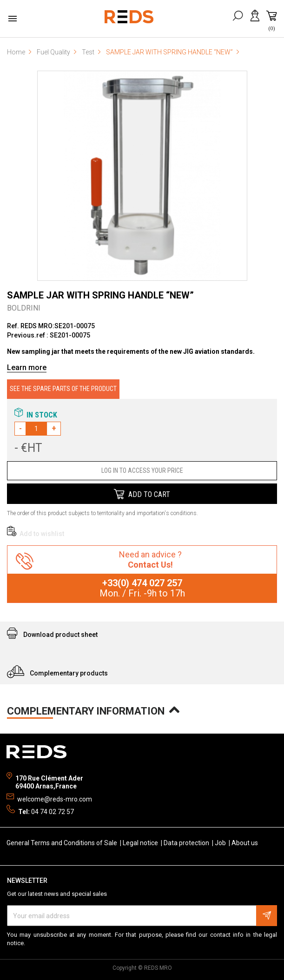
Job (221, 843)
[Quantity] (36, 429)
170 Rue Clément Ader (49, 778)
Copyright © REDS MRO (142, 968)
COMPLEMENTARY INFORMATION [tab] (90, 710)
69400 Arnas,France (46, 786)
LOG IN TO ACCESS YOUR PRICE (142, 470)
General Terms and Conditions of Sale (63, 843)
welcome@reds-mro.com (55, 799)
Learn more (27, 367)
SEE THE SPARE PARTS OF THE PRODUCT (63, 389)
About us (245, 843)
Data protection (187, 843)
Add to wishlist (36, 534)
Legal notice (141, 843)
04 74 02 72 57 (53, 812)
